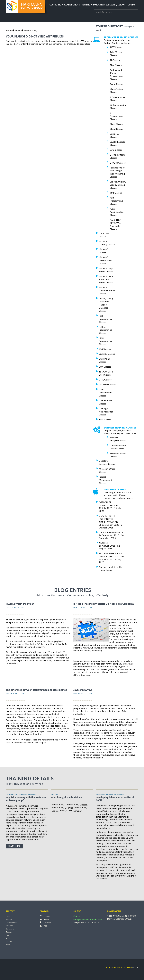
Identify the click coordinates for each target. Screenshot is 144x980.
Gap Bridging (71, 5)
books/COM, (30, 30)
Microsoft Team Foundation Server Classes (106, 279)
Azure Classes (117, 84)
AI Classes (115, 60)
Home (9, 30)
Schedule (9, 926)
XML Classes (105, 419)
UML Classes (105, 380)
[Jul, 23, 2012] (11, 607)
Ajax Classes (116, 65)
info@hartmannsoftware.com (88, 919)
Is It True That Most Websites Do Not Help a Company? (104, 604)
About (122, 5)
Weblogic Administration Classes (106, 412)
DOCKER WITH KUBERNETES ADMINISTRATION (108, 519)
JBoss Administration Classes (117, 212)
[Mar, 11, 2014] (79, 607)
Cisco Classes (116, 124)
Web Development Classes (106, 392)
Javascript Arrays (83, 690)
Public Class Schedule (104, 5)
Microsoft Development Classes (106, 260)
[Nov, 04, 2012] (79, 693)
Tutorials (9, 932)
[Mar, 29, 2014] (12, 693)
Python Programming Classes (105, 330)
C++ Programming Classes (116, 116)
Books (8, 945)
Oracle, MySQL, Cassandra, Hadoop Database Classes (107, 305)
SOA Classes (105, 367)
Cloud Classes (117, 129)
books (18, 30)
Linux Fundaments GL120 (112, 532)
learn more (14, 846)
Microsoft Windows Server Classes (107, 290)
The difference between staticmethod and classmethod (36, 690)
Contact (132, 5)
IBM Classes (116, 193)
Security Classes (107, 354)
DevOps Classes (118, 163)
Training (86, 5)
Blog (8, 935)
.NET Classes (116, 47)
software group (119, 967)
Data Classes (116, 150)
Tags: (22, 607)
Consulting (55, 5)
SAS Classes (105, 349)
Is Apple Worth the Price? (20, 604)
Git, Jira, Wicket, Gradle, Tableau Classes (118, 185)
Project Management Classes (105, 480)
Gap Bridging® (11, 923)
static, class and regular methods (42, 740)
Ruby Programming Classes (105, 341)
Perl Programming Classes (105, 319)
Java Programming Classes (116, 201)
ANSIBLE (103, 543)
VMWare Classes (107, 384)
